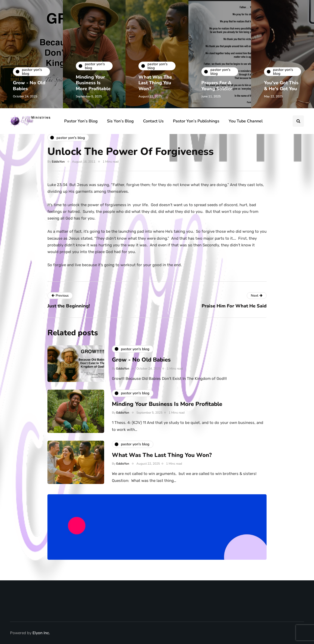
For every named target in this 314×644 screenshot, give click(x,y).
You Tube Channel (246, 121)
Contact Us (153, 121)
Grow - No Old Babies (29, 86)
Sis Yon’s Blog (120, 121)
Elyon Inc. (41, 633)
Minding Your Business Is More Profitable (93, 83)
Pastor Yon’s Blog (81, 121)
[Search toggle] (298, 121)
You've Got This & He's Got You (281, 86)
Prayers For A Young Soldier (217, 86)
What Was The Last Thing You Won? (155, 83)
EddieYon (58, 162)
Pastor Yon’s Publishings (196, 121)
